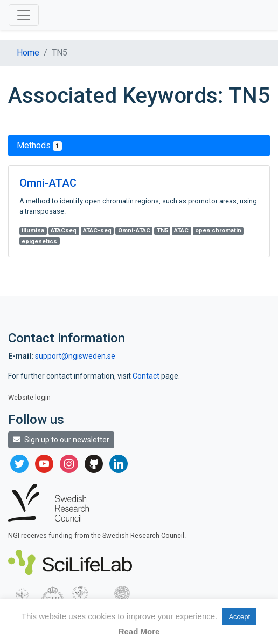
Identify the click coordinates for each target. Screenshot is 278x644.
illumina (33, 231)
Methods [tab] (39, 146)
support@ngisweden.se (75, 356)
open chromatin (218, 231)
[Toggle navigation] (24, 15)
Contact (147, 376)
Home (28, 53)
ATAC (181, 231)
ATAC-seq (97, 231)
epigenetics (39, 241)
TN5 (162, 231)
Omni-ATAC (48, 183)
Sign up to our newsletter (61, 440)
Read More (139, 631)
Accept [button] (239, 617)
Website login (29, 397)
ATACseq (64, 231)
